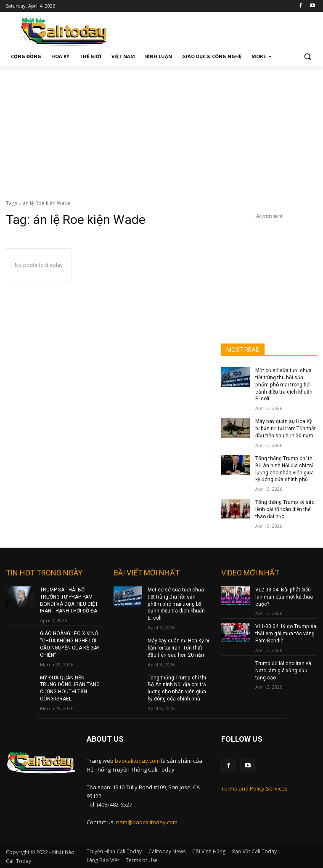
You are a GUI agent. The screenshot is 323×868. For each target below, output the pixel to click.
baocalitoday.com (137, 760)
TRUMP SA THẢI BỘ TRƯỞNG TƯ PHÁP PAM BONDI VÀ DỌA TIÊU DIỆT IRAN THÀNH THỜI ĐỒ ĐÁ (69, 600)
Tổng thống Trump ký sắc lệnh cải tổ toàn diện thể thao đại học (285, 509)
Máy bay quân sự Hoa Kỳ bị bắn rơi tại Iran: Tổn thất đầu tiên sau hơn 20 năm (286, 429)
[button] (307, 57)
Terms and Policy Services (254, 788)
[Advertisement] (161, 130)
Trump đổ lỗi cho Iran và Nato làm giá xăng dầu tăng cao (283, 670)
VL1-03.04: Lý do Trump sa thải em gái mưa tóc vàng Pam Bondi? (286, 633)
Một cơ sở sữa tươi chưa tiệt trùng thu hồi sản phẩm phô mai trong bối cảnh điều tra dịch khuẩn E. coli (284, 385)
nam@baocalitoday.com (147, 821)
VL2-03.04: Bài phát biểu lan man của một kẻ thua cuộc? (284, 596)
